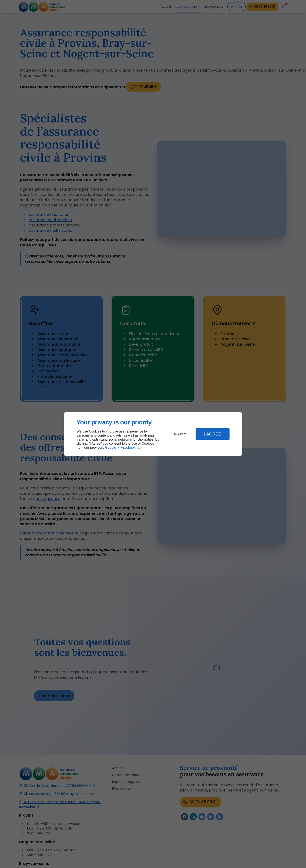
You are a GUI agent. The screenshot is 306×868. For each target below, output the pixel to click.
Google (110, 447)
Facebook (128, 447)
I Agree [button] (212, 434)
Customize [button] (180, 434)
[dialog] (153, 434)
